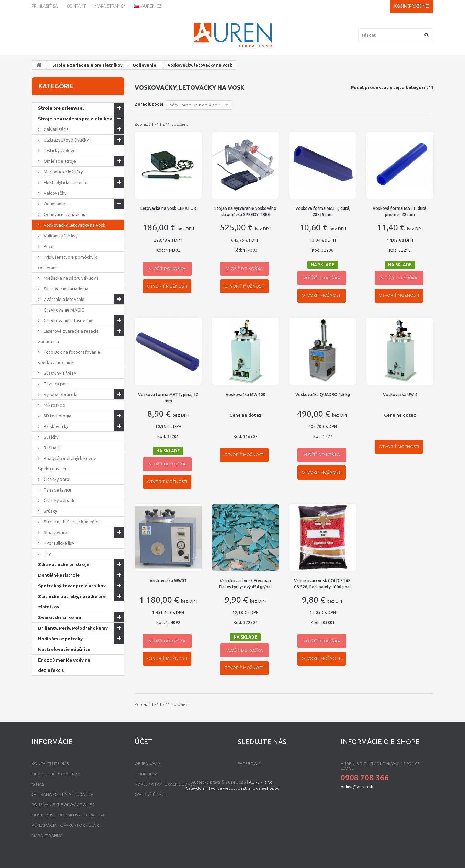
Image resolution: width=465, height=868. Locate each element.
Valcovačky (54, 193)
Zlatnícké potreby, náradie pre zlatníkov (72, 601)
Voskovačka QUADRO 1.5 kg (323, 394)
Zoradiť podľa (149, 104)
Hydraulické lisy (58, 543)
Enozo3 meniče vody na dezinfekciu (64, 665)
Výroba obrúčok (59, 394)
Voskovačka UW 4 (400, 394)
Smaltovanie (56, 532)
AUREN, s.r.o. (261, 849)
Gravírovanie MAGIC (63, 310)
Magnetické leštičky (63, 172)
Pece (48, 246)
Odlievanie (144, 65)
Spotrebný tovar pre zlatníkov (72, 586)
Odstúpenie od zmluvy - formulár (69, 815)
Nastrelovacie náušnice (64, 649)
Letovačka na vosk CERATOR (168, 208)
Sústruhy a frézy (59, 373)
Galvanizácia (56, 129)
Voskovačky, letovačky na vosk (74, 225)
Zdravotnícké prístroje (64, 564)
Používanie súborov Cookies (63, 805)
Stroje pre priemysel (61, 108)
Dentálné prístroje (59, 575)
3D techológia (57, 416)
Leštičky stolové (59, 150)
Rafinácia (52, 448)
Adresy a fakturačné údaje (165, 784)
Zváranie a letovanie (64, 299)
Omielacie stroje (59, 161)
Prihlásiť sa (45, 6)
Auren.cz (148, 6)
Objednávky (148, 763)
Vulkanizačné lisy (60, 236)
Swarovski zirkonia (60, 617)
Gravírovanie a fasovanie (68, 320)
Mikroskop (54, 405)
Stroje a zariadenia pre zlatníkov (87, 65)
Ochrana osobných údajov (62, 794)
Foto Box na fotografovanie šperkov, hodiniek (69, 357)
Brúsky (50, 511)
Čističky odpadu (59, 500)
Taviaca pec (55, 384)
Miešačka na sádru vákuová (71, 278)
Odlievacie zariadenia (65, 214)
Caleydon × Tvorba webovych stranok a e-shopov (232, 855)
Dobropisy (146, 774)
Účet (144, 741)
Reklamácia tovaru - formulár (65, 825)
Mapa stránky (110, 6)
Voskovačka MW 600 (246, 394)
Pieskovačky (55, 426)
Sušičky (50, 437)
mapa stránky (47, 836)
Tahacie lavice (57, 490)
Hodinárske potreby (60, 639)
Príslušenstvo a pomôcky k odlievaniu (67, 262)
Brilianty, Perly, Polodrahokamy (73, 628)
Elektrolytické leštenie (65, 182)
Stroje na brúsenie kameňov (71, 522)
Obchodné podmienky (56, 774)
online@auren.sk (357, 787)
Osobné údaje (150, 794)
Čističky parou (57, 479)
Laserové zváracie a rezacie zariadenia (68, 336)
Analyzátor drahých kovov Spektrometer (67, 463)
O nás (38, 784)
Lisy (47, 554)
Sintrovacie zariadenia (65, 289)
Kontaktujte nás (50, 763)
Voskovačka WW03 (168, 581)
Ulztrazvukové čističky (66, 140)
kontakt (76, 6)
